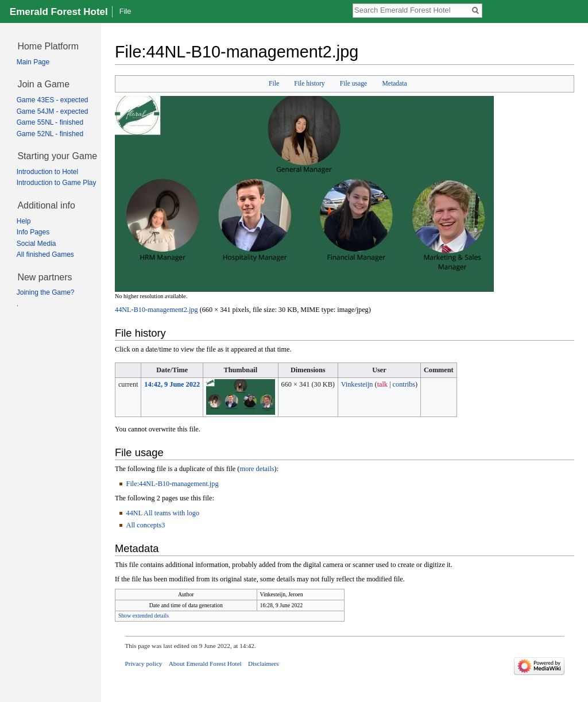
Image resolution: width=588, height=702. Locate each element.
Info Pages (33, 232)
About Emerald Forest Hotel (205, 664)
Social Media (36, 244)
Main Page (33, 62)
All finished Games (45, 254)
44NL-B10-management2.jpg (156, 310)
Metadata (394, 84)
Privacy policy (144, 664)
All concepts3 (146, 525)
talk (382, 384)
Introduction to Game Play (57, 183)
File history (309, 84)
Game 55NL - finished (50, 122)
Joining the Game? (46, 292)
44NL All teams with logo (163, 513)
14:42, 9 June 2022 (172, 384)
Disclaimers (263, 664)
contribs (404, 384)
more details (257, 469)
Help (24, 221)
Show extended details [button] (144, 616)
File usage (353, 84)
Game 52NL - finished (50, 134)
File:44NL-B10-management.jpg (173, 484)
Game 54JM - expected (53, 111)
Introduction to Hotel (47, 172)
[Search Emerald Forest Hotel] (411, 10)
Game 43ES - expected (53, 100)
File (274, 84)
